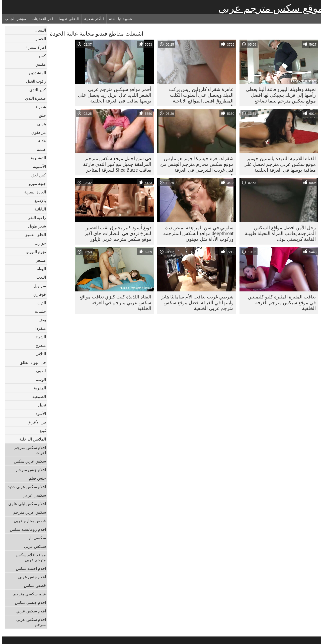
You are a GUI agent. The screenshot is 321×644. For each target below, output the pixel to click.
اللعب (39, 277)
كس (40, 56)
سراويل (37, 286)
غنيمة (39, 149)
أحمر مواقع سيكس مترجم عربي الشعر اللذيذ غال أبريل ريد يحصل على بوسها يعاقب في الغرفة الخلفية (112, 95)
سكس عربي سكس (28, 461)
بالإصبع (38, 200)
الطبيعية (37, 396)
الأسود (38, 413)
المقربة (38, 388)
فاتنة (40, 141)
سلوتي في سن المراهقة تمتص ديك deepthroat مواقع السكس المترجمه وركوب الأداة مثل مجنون (196, 233)
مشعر (39, 260)
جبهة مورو (35, 183)
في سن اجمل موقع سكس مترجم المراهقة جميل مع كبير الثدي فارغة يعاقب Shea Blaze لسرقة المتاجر (115, 164)
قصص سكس (33, 585)
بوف (40, 320)
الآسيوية (37, 166)
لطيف (39, 371)
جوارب (38, 243)
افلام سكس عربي (29, 611)
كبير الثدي (35, 90)
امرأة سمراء (33, 47)
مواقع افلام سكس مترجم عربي (29, 557)
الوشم (38, 379)
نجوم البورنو (34, 252)
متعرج (38, 345)
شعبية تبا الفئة (118, 19)
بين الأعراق (34, 422)
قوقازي (37, 294)
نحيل (40, 405)
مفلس (38, 64)
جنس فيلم (35, 478)
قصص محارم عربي (28, 521)
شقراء (38, 107)
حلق (40, 115)
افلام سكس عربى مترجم (29, 622)
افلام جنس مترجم (29, 470)
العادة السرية (33, 192)
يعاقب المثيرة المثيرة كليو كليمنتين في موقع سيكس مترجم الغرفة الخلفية (279, 302)
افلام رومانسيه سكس (26, 529)
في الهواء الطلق (30, 362)
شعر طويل (35, 226)
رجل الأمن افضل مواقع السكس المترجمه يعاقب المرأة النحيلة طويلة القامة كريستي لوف (278, 233)
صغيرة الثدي (33, 98)
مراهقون (36, 132)
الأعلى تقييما (67, 19)
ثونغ (41, 431)
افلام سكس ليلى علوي (25, 504)
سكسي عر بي (32, 495)
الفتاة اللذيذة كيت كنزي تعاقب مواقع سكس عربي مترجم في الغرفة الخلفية (113, 302)
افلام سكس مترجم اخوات (28, 450)
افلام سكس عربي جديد (25, 487)
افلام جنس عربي (30, 577)
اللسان (38, 30)
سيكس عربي (33, 546)
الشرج (38, 337)
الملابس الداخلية (30, 439)
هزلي (39, 124)
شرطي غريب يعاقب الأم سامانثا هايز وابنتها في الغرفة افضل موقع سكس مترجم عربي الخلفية (195, 302)
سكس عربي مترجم (27, 512)
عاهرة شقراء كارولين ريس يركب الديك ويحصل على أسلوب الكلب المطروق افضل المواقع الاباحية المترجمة (199, 96)
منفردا (38, 328)
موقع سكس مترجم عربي (268, 8)
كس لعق (36, 175)
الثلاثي (38, 354)
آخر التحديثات (40, 19)
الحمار (38, 39)
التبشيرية (36, 158)
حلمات (38, 311)
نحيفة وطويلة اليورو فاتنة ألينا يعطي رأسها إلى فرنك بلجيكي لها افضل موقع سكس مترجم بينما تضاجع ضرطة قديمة (278, 96)
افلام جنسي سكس (28, 602)
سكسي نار (35, 538)
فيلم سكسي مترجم (27, 594)
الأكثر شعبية (92, 19)
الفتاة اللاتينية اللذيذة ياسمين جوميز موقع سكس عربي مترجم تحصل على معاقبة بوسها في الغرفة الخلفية (277, 164)
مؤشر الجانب (13, 19)
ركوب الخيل (34, 81)
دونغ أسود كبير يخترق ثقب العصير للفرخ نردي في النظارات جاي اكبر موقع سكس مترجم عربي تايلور (116, 233)
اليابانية (38, 209)
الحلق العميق (33, 235)
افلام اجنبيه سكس (29, 568)
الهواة (39, 269)
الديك (39, 303)
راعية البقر (35, 218)
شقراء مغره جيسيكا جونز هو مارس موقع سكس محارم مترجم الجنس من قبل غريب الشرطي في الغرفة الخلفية (195, 165)
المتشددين (35, 73)
